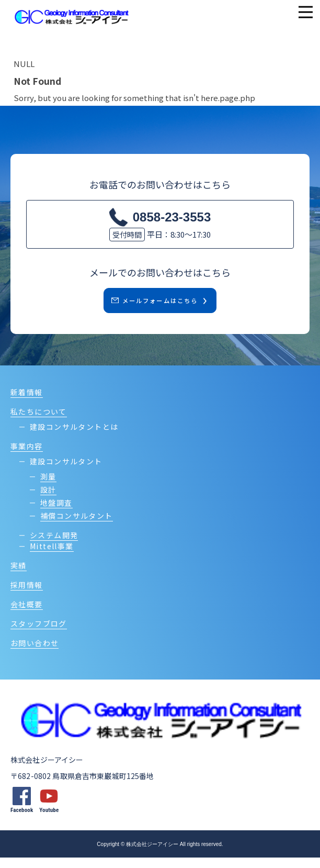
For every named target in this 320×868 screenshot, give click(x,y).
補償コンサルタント (77, 526)
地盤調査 (56, 513)
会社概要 (27, 615)
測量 (48, 487)
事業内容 (27, 457)
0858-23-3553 (172, 217)
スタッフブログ (39, 634)
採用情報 (27, 595)
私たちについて (39, 422)
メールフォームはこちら (152, 306)
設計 (48, 500)
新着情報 (27, 403)
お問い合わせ (35, 653)
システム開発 (54, 546)
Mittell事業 (52, 557)
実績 (19, 576)
